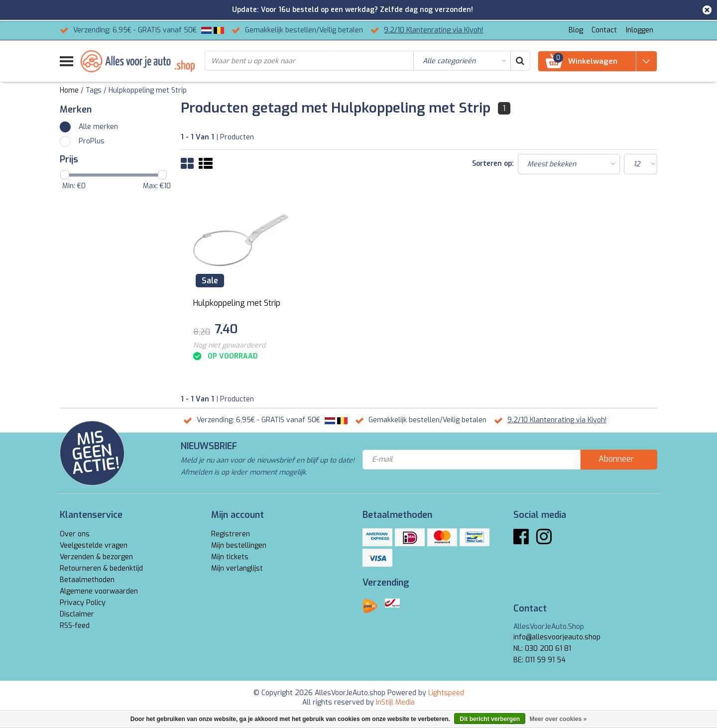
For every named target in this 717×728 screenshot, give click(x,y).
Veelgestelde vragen (94, 546)
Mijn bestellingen (239, 546)
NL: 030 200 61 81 (542, 649)
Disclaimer (77, 614)
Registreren (231, 534)
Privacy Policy (83, 603)
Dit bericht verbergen (490, 719)
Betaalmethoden (87, 580)
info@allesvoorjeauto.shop (557, 637)
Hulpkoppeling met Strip (148, 90)
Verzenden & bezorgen (96, 557)
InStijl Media (395, 702)
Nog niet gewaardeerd (229, 345)
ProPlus (92, 141)
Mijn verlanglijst (237, 568)
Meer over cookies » (558, 719)
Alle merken (98, 127)
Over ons (75, 534)
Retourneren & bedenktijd (101, 568)
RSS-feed (75, 626)
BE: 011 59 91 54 (539, 660)
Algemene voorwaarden (99, 591)
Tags (94, 90)
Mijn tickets (230, 557)
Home (69, 90)
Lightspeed (446, 693)
